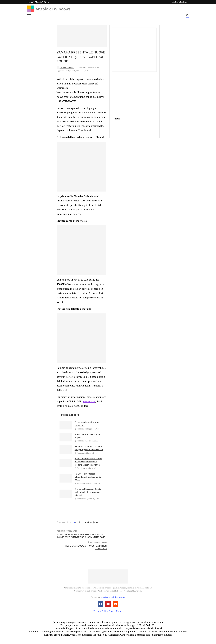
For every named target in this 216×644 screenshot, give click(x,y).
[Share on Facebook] (54, 539)
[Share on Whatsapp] (65, 539)
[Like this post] (51, 539)
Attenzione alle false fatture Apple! (116, 483)
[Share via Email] (71, 539)
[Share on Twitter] (56, 539)
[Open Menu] (29, 16)
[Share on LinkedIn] (59, 539)
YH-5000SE (109, 461)
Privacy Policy (101, 617)
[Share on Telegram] (68, 539)
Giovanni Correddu (40, 82)
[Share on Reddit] (62, 539)
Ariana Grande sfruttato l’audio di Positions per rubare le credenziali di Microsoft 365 (115, 497)
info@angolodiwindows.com (113, 602)
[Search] (187, 16)
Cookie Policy (116, 617)
